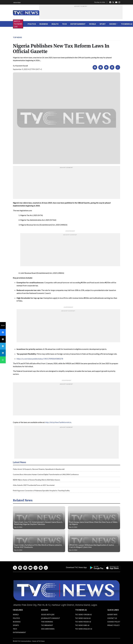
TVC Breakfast (47, 625)
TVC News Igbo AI (82, 625)
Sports (16, 625)
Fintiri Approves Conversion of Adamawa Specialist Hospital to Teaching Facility (41, 491)
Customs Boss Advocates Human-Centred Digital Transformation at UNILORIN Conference (46, 474)
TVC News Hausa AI (83, 618)
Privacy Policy (113, 625)
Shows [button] (113, 24)
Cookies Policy (114, 622)
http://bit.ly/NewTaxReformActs (58, 422)
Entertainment (78, 24)
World (93, 24)
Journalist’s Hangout (50, 618)
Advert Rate (17, 2)
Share (3, 325)
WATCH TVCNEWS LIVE (18, 24)
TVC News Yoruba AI (83, 614)
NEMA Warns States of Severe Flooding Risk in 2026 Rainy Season (36, 480)
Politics (32, 24)
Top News (17, 37)
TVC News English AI (84, 629)
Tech (64, 24)
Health (55, 24)
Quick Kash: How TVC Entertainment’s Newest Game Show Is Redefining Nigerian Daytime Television (38, 523)
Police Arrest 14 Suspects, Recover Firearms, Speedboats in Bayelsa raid (39, 469)
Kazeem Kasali (22, 66)
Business (44, 24)
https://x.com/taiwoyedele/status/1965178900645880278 (40, 359)
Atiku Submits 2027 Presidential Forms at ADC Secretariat (34, 485)
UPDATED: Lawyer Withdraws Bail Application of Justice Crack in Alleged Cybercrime (91, 546)
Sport (103, 24)
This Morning (47, 622)
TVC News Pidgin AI (83, 622)
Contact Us (112, 618)
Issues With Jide (48, 614)
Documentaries (48, 629)
